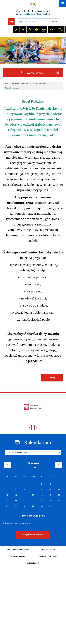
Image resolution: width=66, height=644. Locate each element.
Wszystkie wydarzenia (33, 535)
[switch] (44, 30)
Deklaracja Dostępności (48, 556)
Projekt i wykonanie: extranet (18, 550)
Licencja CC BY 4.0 (48, 550)
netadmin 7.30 (33, 563)
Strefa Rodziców (26, 84)
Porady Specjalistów (40, 84)
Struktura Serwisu (18, 556)
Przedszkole (15, 84)
